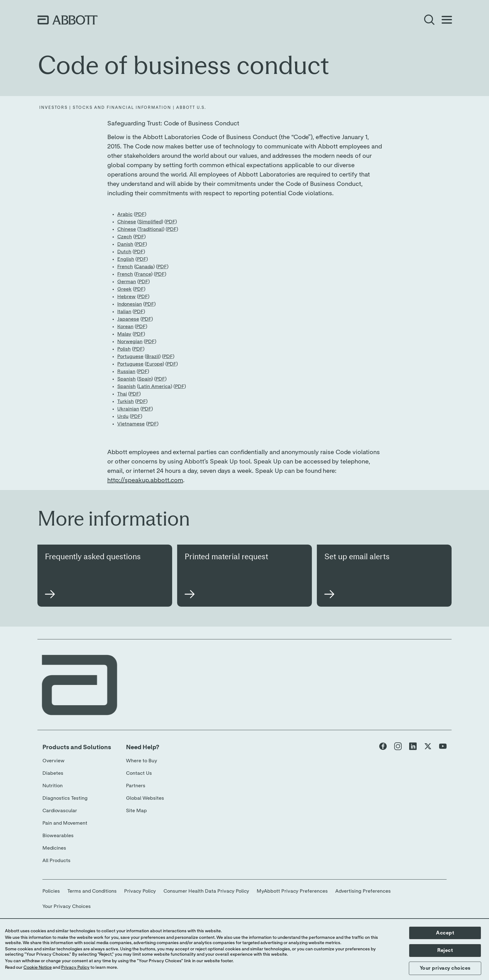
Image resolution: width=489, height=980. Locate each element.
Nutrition (53, 786)
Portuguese (130, 357)
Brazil (153, 357)
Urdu (123, 416)
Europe (154, 364)
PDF (140, 214)
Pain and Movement (65, 823)
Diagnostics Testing (65, 798)
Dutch (124, 252)
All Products (56, 861)
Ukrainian (128, 409)
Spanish (126, 379)
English (126, 259)
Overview (53, 761)
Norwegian (130, 342)
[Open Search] (429, 20)
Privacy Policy (140, 891)
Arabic (125, 214)
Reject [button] (445, 950)
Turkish (126, 401)
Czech (125, 237)
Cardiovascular (60, 811)
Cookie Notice (38, 968)
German (127, 282)
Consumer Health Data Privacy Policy (206, 891)
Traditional (151, 229)
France (143, 274)
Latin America (155, 386)
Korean (125, 327)
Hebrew (126, 297)
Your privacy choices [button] (445, 968)
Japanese (128, 319)
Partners (136, 786)
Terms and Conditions (92, 891)
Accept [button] (445, 933)
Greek (124, 289)
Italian (124, 312)
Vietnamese (131, 424)
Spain (145, 379)
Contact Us (139, 773)
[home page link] (68, 20)
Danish (125, 244)
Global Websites (145, 798)
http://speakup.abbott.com (145, 480)
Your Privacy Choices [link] (67, 906)
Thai (122, 394)
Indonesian (130, 304)
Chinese (127, 222)
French (125, 267)
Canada (144, 267)
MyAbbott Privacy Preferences (292, 891)
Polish (124, 349)
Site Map (136, 811)
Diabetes (53, 773)
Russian (126, 371)
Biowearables (58, 836)
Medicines (54, 848)
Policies (51, 891)
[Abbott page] (383, 748)
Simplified (150, 222)
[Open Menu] (447, 20)
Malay (124, 334)
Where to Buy (142, 761)
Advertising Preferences (363, 891)
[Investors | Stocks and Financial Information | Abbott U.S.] (123, 108)
